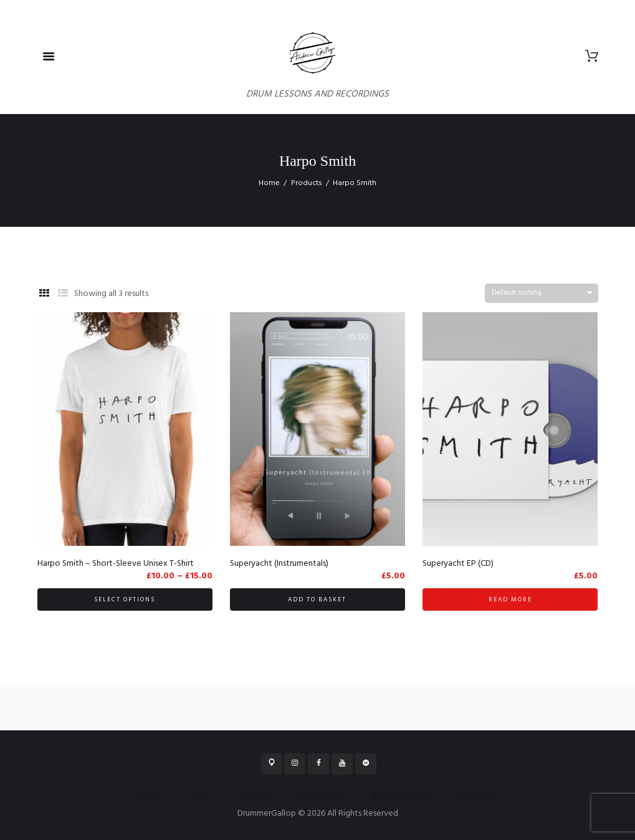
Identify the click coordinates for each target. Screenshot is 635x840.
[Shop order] (542, 293)
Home (269, 183)
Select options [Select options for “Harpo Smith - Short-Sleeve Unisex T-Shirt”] (125, 599)
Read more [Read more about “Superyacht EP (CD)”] (510, 599)
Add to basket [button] (317, 599)
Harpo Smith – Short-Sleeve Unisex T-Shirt (116, 564)
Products (307, 183)
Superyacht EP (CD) (458, 564)
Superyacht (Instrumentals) (279, 564)
